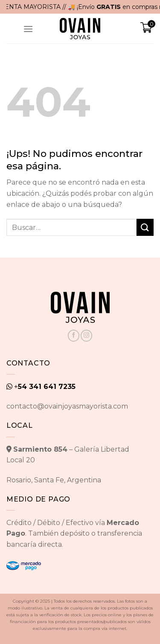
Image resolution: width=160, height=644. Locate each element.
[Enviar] (145, 227)
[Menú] (28, 29)
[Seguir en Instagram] (86, 336)
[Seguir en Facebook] (74, 336)
